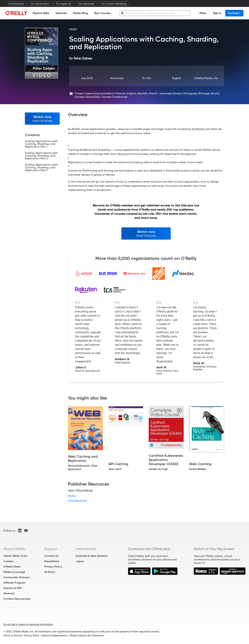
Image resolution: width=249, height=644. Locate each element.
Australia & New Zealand (92, 556)
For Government (40, 4)
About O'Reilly (14, 549)
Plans (203, 13)
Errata (72, 496)
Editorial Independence (54, 636)
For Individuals (86, 4)
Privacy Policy (53, 567)
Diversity (9, 593)
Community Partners (17, 577)
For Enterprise (16, 4)
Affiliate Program (14, 583)
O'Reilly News (12, 567)
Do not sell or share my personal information (28, 624)
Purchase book (77, 501)
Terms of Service (13, 636)
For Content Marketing (114, 4)
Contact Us (51, 556)
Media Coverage (14, 572)
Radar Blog (81, 13)
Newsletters (52, 561)
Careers (9, 561)
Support (51, 549)
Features (61, 13)
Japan (80, 561)
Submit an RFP (13, 588)
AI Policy (50, 572)
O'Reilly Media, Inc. (206, 78)
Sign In (217, 13)
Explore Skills (41, 13)
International (86, 549)
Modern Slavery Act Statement (87, 636)
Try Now (234, 13)
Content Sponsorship (17, 599)
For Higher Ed (64, 4)
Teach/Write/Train (15, 556)
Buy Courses (102, 13)
